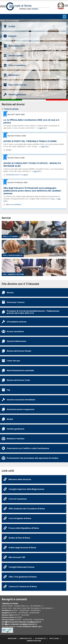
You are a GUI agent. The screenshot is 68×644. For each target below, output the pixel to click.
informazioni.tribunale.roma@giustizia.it (24, 622)
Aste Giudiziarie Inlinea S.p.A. (30, 626)
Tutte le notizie (11, 109)
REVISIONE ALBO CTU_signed (17, 175)
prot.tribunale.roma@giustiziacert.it (22, 624)
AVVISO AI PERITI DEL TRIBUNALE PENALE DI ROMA (30, 141)
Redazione (12, 638)
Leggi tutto (42, 128)
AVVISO (9, 150)
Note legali (54, 638)
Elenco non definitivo (14, 204)
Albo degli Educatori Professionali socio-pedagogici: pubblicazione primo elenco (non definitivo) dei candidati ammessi (32, 191)
